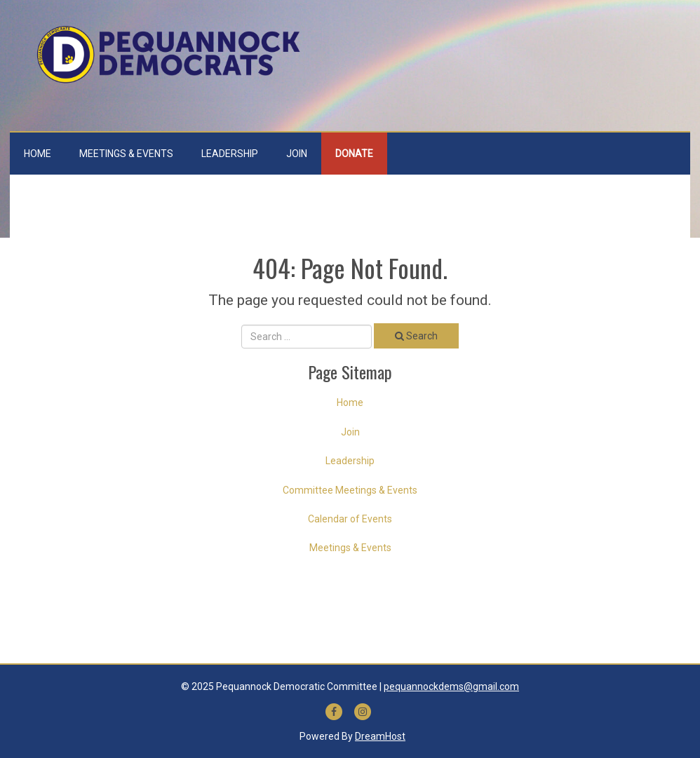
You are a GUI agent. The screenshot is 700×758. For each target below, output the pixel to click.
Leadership (230, 154)
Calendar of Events (350, 519)
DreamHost (380, 736)
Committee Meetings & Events (350, 490)
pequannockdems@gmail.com (451, 686)
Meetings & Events (126, 154)
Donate (354, 154)
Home (38, 154)
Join (297, 154)
